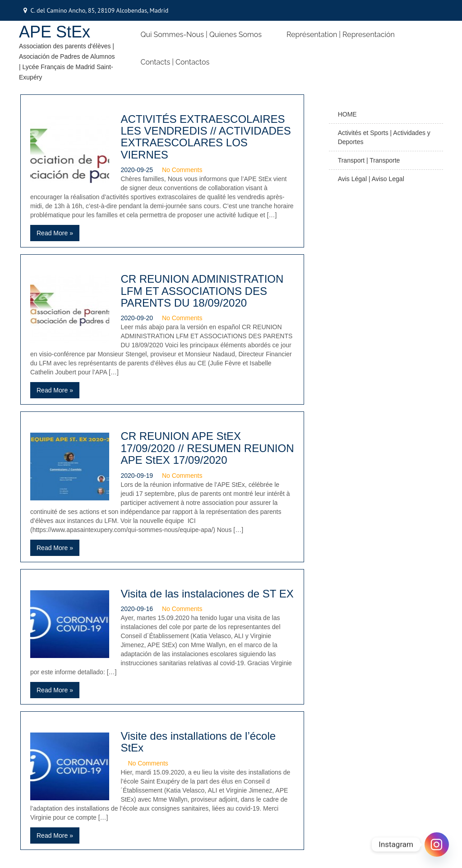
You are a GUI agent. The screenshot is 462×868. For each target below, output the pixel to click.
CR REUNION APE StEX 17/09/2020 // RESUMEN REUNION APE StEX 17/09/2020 (207, 448)
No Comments (182, 170)
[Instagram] (437, 845)
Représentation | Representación (341, 35)
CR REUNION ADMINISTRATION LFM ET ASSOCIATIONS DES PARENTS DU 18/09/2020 (202, 291)
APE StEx (55, 32)
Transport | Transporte (369, 160)
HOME (347, 114)
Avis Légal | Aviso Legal (371, 179)
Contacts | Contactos (175, 62)
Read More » (55, 233)
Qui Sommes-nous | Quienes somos (201, 35)
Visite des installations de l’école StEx (198, 742)
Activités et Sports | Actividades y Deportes (384, 137)
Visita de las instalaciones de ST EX (207, 594)
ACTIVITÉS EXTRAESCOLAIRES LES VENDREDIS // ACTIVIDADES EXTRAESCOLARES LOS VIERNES (206, 137)
